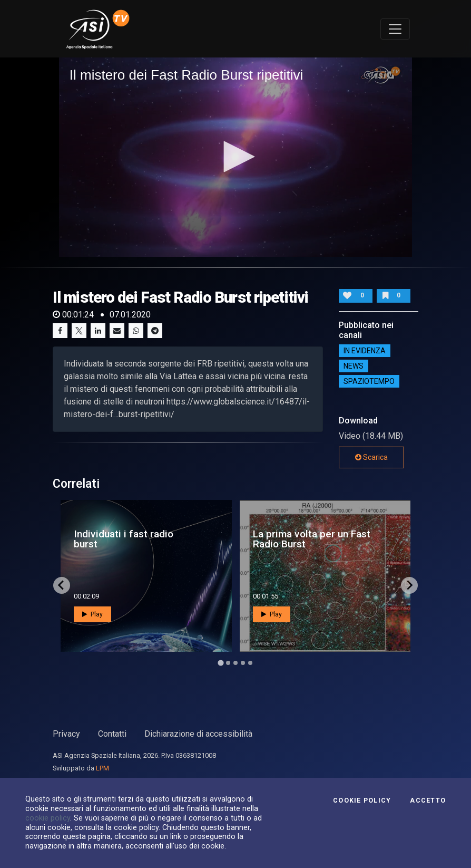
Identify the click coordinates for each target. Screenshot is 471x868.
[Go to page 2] (228, 663)
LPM (102, 768)
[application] (236, 157)
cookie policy (48, 818)
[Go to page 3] (235, 663)
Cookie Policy (362, 801)
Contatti (112, 734)
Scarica (371, 457)
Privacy (66, 734)
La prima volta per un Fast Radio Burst (312, 539)
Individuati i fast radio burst (124, 539)
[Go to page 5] (250, 663)
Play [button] (92, 614)
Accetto (428, 801)
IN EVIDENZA (365, 351)
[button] (235, 157)
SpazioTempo (369, 381)
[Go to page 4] (243, 663)
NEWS (354, 366)
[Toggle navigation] (395, 29)
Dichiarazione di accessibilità (198, 734)
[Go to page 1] (220, 663)
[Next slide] (409, 585)
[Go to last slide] (62, 585)
